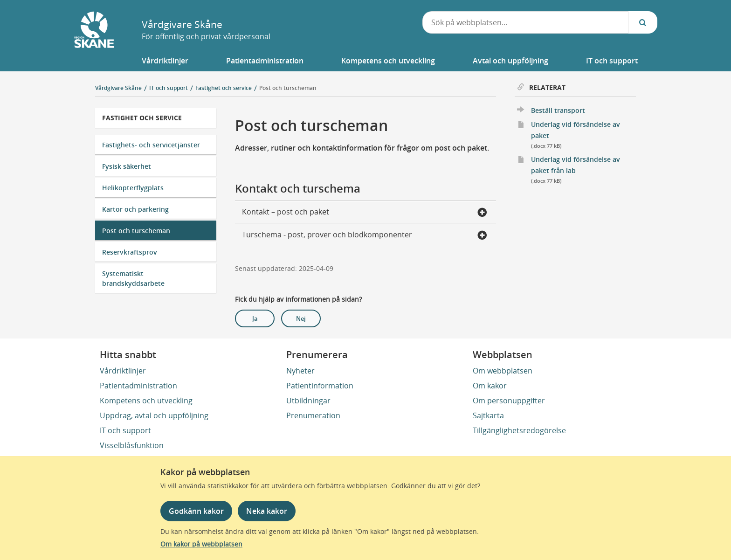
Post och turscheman (288, 88)
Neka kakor (267, 511)
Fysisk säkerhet (127, 166)
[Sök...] (643, 22)
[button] (165, 61)
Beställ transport (558, 110)
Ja (255, 318)
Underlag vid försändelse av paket (583, 135)
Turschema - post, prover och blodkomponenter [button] (364, 235)
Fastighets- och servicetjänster (151, 145)
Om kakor (490, 386)
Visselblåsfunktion (132, 445)
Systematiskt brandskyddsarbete (133, 278)
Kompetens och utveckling (146, 401)
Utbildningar (308, 401)
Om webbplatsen (503, 371)
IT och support (125, 430)
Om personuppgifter (509, 401)
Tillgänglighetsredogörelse (519, 430)
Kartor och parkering (135, 209)
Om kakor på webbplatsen (201, 544)
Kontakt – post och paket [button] (364, 213)
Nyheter (300, 371)
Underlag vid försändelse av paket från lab (583, 170)
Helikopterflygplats (133, 188)
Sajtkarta (488, 415)
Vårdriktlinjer (123, 371)
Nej (301, 318)
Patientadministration (138, 386)
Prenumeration (313, 415)
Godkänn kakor (196, 511)
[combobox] (525, 22)
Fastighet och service (142, 118)
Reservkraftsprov (130, 252)
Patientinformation (320, 386)
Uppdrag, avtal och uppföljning (154, 415)
